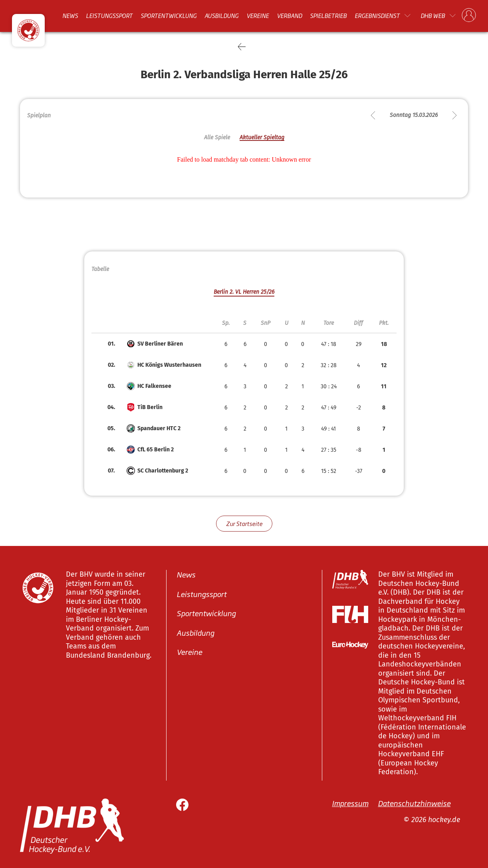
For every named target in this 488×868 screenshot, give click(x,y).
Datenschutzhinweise (414, 803)
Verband (289, 16)
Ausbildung (221, 16)
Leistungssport (109, 16)
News (70, 16)
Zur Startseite (244, 523)
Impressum (350, 803)
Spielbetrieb (328, 16)
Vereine (258, 16)
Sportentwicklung (169, 16)
